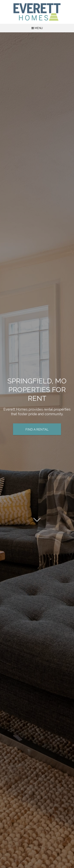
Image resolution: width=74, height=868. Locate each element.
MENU (37, 28)
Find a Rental (37, 430)
